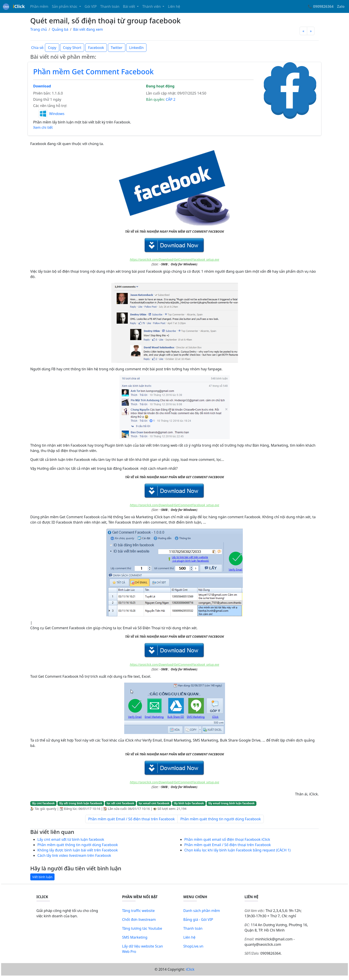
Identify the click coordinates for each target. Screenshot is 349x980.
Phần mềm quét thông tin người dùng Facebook (221, 819)
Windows (57, 114)
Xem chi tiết (43, 127)
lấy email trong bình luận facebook (231, 803)
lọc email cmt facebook (154, 803)
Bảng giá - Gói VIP (198, 920)
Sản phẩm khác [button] (65, 6)
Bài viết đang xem (88, 29)
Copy (52, 48)
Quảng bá (60, 29)
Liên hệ (174, 6)
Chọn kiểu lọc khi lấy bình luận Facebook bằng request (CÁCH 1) (237, 850)
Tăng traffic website (139, 911)
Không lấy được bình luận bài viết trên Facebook (78, 850)
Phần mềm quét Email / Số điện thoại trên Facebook (131, 819)
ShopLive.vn (193, 946)
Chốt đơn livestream (139, 920)
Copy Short (72, 48)
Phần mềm (39, 6)
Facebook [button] (96, 48)
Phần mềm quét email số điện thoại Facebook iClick (227, 839)
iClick (190, 969)
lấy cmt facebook (43, 803)
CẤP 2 (171, 99)
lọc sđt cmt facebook (120, 803)
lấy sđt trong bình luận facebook (81, 803)
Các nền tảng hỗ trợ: (50, 106)
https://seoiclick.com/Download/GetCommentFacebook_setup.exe (174, 259)
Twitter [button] (117, 48)
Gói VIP (91, 6)
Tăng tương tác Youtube (142, 928)
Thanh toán (110, 6)
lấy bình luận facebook (189, 803)
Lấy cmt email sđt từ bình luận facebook (71, 839)
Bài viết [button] (129, 6)
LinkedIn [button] (136, 48)
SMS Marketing (135, 937)
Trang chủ (39, 29)
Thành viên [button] (152, 6)
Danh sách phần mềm (202, 911)
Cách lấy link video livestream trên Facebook (74, 855)
